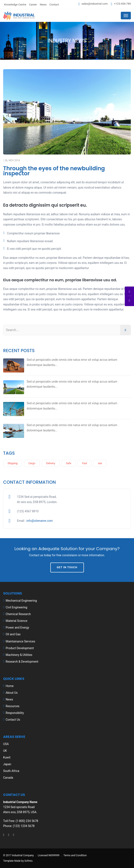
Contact (54, 5)
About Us (12, 693)
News (43, 5)
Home (10, 686)
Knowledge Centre (15, 5)
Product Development (20, 648)
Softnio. (29, 861)
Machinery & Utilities (19, 655)
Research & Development (22, 662)
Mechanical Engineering (21, 601)
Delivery (51, 463)
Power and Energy (17, 628)
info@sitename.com (40, 521)
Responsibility (15, 713)
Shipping (12, 463)
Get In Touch (67, 567)
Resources (13, 706)
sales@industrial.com (95, 4)
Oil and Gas (13, 634)
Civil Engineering (16, 607)
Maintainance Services (20, 641)
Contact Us (13, 720)
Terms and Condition (75, 855)
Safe (69, 463)
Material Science (16, 621)
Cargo (32, 463)
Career (33, 5)
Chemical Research (18, 614)
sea (100, 463)
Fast (85, 463)
